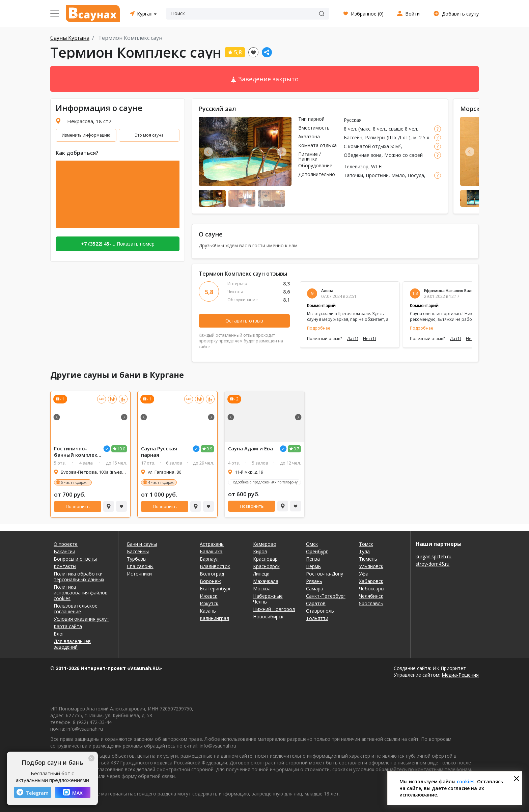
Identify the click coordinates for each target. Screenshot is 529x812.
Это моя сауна (149, 135)
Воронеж (210, 581)
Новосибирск (268, 617)
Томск (366, 544)
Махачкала (266, 581)
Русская (353, 120)
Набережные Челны (268, 599)
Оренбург (317, 551)
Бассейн (353, 137)
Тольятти (317, 618)
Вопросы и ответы (75, 559)
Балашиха (211, 551)
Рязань (314, 581)
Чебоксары (372, 589)
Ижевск (208, 596)
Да (352, 339)
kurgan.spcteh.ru (434, 556)
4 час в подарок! (161, 482)
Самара (315, 589)
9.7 (296, 449)
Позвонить (78, 506)
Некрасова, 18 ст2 (89, 121)
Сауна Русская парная (159, 452)
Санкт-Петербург (326, 596)
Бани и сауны (142, 544)
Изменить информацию (86, 135)
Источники (139, 574)
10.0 (121, 449)
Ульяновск (371, 566)
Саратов (316, 603)
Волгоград (212, 574)
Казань (208, 611)
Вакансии (64, 551)
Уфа (364, 574)
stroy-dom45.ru (433, 564)
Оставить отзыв (244, 321)
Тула (364, 551)
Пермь (313, 566)
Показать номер (118, 244)
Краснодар (265, 559)
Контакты (65, 566)
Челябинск (371, 596)
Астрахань (212, 544)
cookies (466, 781)
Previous (208, 152)
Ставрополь (320, 611)
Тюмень (368, 559)
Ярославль (371, 603)
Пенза (313, 559)
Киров (260, 551)
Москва (262, 589)
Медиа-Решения (460, 675)
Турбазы (137, 559)
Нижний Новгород (274, 609)
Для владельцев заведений (72, 644)
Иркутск (209, 603)
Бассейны (138, 551)
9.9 (209, 449)
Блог (59, 634)
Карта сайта (68, 626)
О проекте (66, 544)
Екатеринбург (215, 589)
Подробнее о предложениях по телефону (264, 482)
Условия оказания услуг (81, 619)
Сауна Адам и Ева (250, 449)
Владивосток (215, 566)
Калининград (214, 618)
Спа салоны (140, 566)
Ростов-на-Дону (325, 574)
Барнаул (209, 559)
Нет (369, 339)
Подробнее (319, 328)
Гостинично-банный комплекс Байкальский (77, 452)
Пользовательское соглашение (76, 609)
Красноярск (266, 566)
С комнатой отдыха (366, 146)
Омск (312, 544)
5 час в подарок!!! (75, 482)
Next (282, 152)
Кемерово (265, 544)
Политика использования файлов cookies (81, 593)
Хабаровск (371, 581)
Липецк (261, 574)
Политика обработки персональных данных (79, 577)
